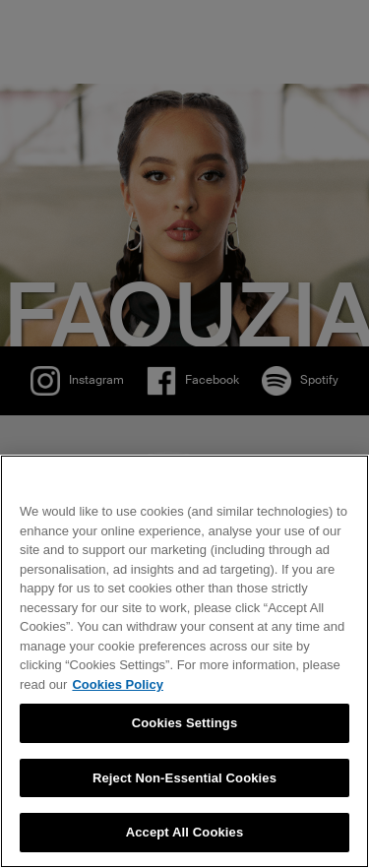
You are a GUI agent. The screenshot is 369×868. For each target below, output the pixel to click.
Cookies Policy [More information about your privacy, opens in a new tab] (117, 684)
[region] (184, 661)
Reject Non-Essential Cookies (184, 778)
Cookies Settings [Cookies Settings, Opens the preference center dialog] (185, 723)
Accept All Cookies (185, 832)
